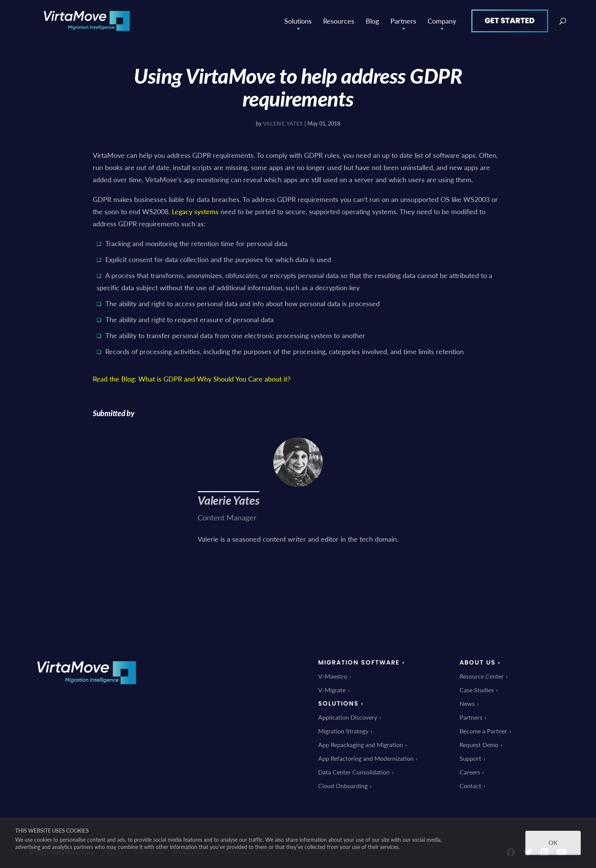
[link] (87, 689)
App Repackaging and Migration (361, 745)
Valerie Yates (283, 123)
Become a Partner (483, 731)
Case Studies (477, 690)
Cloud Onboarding (343, 786)
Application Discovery (348, 717)
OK (553, 842)
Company (442, 21)
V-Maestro (333, 676)
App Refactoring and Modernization (366, 758)
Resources (339, 21)
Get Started (510, 21)
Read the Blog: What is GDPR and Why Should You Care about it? (192, 379)
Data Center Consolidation (354, 772)
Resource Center (482, 676)
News (467, 703)
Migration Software (359, 662)
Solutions (298, 21)
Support (470, 758)
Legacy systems (195, 211)
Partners (403, 21)
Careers (470, 772)
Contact (470, 786)
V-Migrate (332, 690)
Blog (372, 21)
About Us (478, 662)
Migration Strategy (343, 731)
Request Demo (479, 745)
